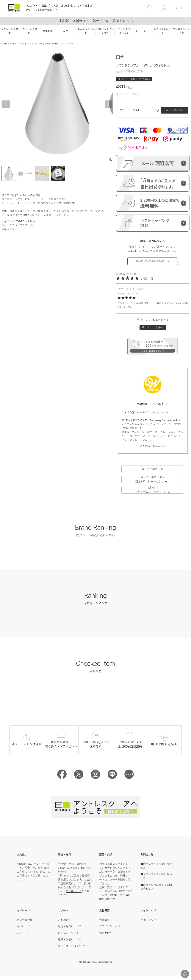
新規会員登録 (25, 920)
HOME (4, 44)
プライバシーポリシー (112, 926)
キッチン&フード (153, 469)
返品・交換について (70, 939)
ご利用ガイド (25, 876)
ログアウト (23, 933)
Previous (6, 104)
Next (108, 104)
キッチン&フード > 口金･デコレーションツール (153, 480)
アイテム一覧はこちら (153, 446)
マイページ (23, 926)
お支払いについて (68, 933)
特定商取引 (106, 933)
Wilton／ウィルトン (19, 44)
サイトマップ (148, 920)
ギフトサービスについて (72, 946)
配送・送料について (70, 926)
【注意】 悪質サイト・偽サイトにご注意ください (95, 21)
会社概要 (104, 920)
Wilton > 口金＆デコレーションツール (153, 490)
